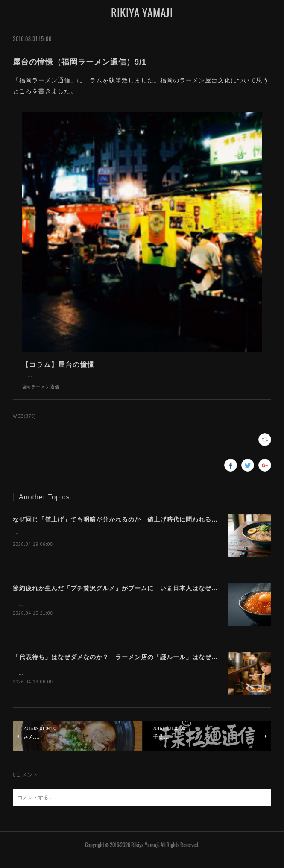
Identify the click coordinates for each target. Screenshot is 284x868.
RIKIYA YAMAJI (142, 12)
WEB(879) (24, 425)
